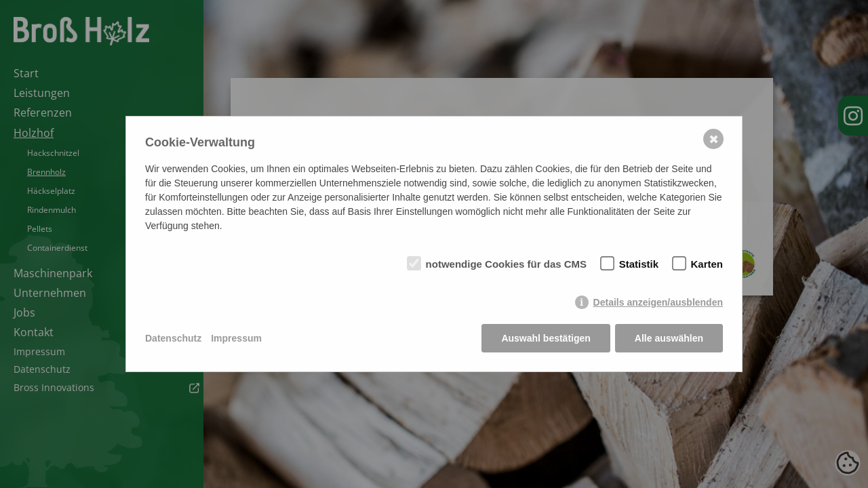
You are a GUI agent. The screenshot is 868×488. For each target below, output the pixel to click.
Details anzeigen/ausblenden (658, 302)
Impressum (236, 338)
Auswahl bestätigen (546, 338)
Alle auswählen (669, 338)
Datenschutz (173, 338)
